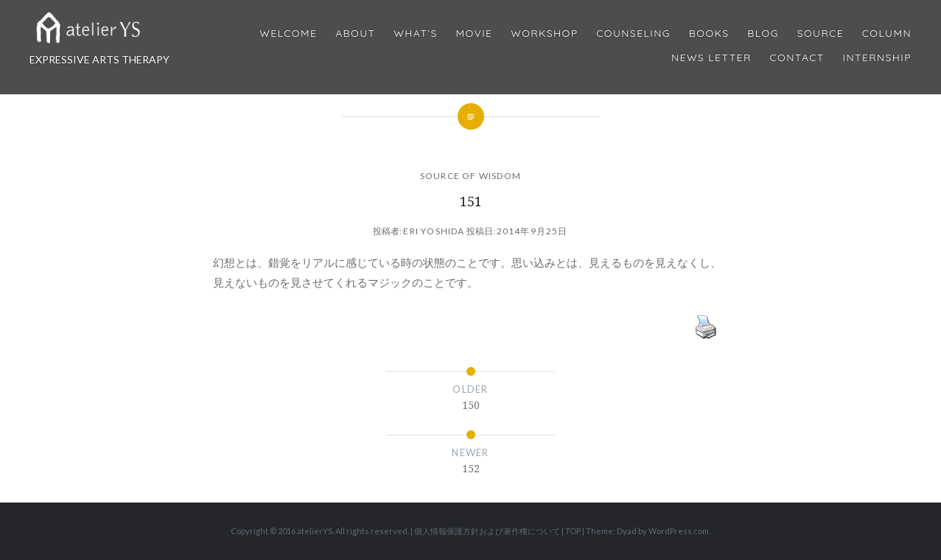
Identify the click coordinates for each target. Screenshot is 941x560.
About (355, 34)
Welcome (288, 34)
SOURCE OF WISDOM (470, 176)
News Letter (711, 58)
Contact (797, 58)
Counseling (633, 34)
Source (821, 34)
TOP (573, 531)
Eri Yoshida (434, 231)
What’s (415, 34)
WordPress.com (679, 531)
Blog (763, 34)
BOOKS (709, 34)
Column (887, 34)
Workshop (544, 34)
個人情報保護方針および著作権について (487, 531)
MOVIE (475, 34)
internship (877, 58)
